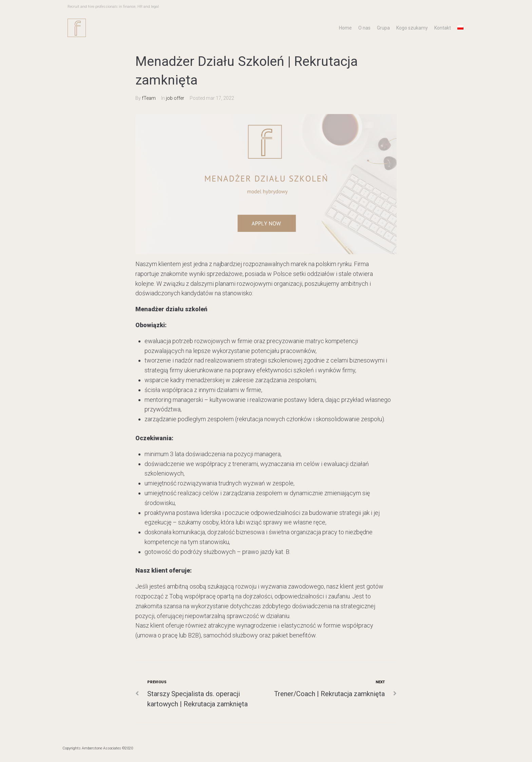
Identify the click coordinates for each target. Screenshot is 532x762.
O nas (364, 28)
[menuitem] (460, 27)
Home (345, 28)
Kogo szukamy (412, 28)
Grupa (383, 28)
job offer (175, 98)
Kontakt (443, 28)
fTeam (149, 98)
